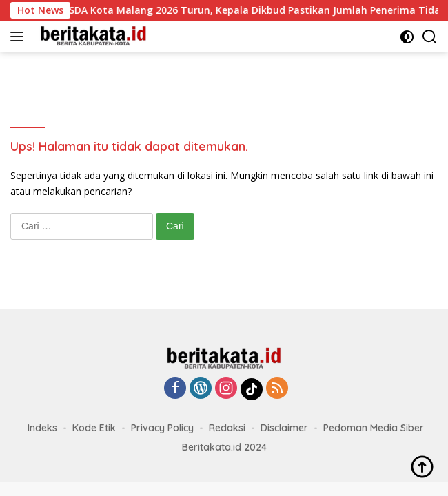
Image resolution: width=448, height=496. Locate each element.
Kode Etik (94, 428)
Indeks (42, 428)
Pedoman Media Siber (374, 428)
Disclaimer (284, 428)
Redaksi (227, 428)
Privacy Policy (162, 428)
